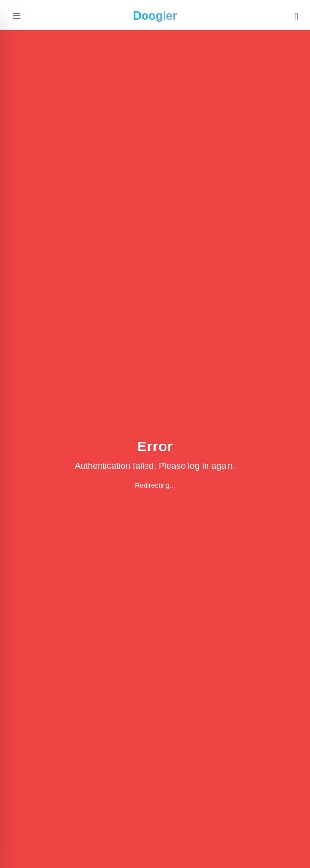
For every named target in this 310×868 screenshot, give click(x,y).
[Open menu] (17, 16)
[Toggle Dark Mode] (297, 18)
